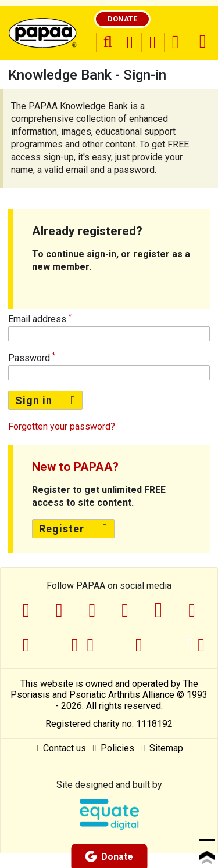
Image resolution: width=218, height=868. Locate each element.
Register (73, 529)
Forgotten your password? (62, 426)
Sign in (45, 400)
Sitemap (162, 748)
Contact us (60, 748)
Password (29, 358)
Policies (114, 748)
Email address (37, 319)
